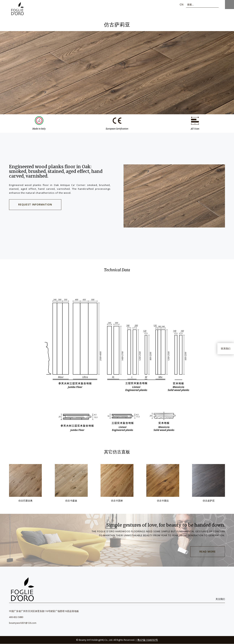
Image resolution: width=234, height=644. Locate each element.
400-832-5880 (16, 617)
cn (182, 5)
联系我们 (226, 348)
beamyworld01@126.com (23, 623)
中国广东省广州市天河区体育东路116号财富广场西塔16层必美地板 (44, 611)
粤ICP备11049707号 (148, 640)
